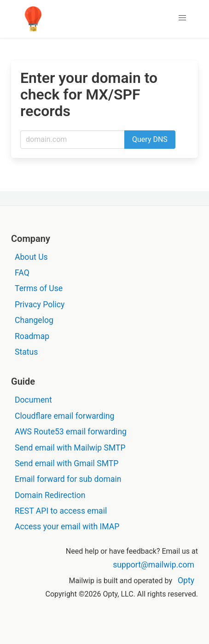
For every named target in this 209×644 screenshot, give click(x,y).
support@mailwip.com (154, 565)
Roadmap (32, 336)
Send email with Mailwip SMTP (70, 448)
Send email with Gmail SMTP (67, 463)
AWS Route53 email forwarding (71, 432)
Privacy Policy (40, 304)
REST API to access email (61, 511)
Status (26, 352)
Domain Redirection (50, 495)
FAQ (22, 273)
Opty (186, 580)
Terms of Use (39, 288)
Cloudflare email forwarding (64, 416)
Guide (23, 381)
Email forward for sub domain (68, 479)
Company (31, 239)
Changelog (34, 320)
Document (33, 400)
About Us (31, 257)
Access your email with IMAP (67, 527)
